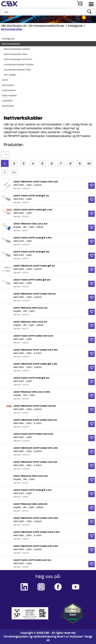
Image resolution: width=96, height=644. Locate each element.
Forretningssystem (16, 637)
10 (89, 164)
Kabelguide (75, 26)
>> (14, 172)
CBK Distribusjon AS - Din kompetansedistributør (33, 26)
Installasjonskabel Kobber (19, 64)
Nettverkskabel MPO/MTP (18, 59)
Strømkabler (9, 90)
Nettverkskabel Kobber (17, 49)
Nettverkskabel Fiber (16, 54)
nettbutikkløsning (45, 637)
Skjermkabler (9, 95)
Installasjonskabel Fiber (17, 70)
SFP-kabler (10, 75)
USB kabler (8, 85)
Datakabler (8, 106)
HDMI (5, 80)
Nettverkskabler (12, 30)
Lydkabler (7, 101)
